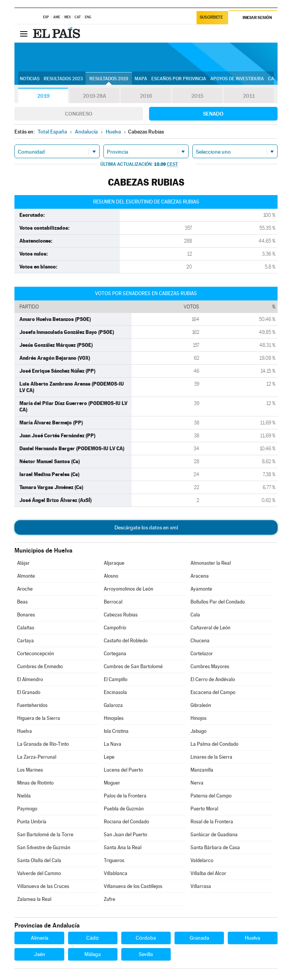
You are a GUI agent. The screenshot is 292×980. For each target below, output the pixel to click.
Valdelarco (202, 860)
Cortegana (115, 654)
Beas (22, 602)
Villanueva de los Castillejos (133, 886)
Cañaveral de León (210, 628)
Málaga (93, 954)
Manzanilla (202, 770)
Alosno (111, 576)
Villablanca (116, 873)
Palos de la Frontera (125, 796)
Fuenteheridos (32, 705)
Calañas (26, 628)
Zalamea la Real (34, 899)
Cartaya (25, 641)
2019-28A (94, 96)
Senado (213, 114)
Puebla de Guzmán (124, 809)
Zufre (109, 899)
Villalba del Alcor (208, 873)
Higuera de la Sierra (39, 718)
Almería (40, 938)
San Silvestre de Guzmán (44, 847)
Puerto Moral (204, 809)
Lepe (109, 757)
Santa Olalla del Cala (39, 860)
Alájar (23, 563)
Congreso (79, 114)
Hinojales (114, 718)
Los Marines (30, 770)
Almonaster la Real (211, 563)
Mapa (141, 79)
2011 (249, 96)
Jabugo (198, 731)
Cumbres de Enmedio (40, 666)
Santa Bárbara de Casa (215, 847)
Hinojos (198, 718)
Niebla (24, 796)
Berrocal (113, 602)
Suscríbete (211, 18)
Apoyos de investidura (237, 79)
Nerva (197, 783)
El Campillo (116, 679)
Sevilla (146, 954)
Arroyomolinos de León (129, 589)
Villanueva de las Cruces (43, 886)
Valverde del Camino (39, 873)
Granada (199, 938)
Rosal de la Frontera (212, 822)
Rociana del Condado (126, 822)
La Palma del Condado (214, 744)
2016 (146, 96)
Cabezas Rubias (121, 615)
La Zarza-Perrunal (37, 757)
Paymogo (27, 809)
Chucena (200, 641)
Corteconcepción (36, 654)
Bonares (26, 615)
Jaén (40, 954)
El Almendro (30, 679)
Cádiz (93, 938)
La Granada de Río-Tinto (43, 744)
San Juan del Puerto (125, 835)
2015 (197, 96)
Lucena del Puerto (123, 770)
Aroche (25, 589)
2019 (43, 96)
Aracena (200, 576)
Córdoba (146, 938)
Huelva (25, 731)
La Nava (113, 744)
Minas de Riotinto (35, 783)
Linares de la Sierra (211, 757)
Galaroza (113, 705)
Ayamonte (201, 589)
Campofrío (115, 628)
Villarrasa (201, 886)
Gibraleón (201, 705)
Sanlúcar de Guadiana (214, 835)
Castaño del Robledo (126, 641)
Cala (195, 615)
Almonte (26, 576)
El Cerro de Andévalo (213, 679)
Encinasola (115, 692)
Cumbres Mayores (210, 666)
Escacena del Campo (213, 692)
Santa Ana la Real (123, 847)
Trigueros (114, 860)
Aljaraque (114, 563)
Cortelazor (202, 654)
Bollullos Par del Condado (218, 602)
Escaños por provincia (179, 79)
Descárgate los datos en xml (146, 527)
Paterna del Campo (211, 796)
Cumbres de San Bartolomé (133, 666)
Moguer (112, 783)
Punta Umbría (32, 822)
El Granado (29, 692)
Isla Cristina (116, 731)
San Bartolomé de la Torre (45, 835)
